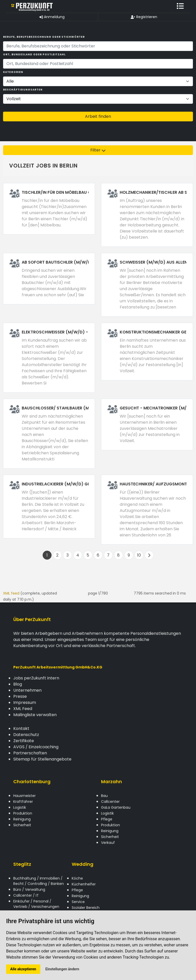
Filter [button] (98, 150)
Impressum (25, 702)
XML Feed (23, 709)
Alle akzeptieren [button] (23, 969)
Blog (18, 684)
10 (139, 555)
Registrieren (144, 17)
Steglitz (22, 864)
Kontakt (21, 728)
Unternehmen (27, 690)
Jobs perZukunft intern (36, 678)
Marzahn (112, 782)
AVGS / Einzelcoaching (36, 747)
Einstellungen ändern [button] (62, 969)
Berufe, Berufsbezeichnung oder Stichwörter (44, 37)
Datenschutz (26, 735)
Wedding (83, 864)
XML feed (11, 593)
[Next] (149, 555)
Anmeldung (52, 17)
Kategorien (13, 72)
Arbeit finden (98, 116)
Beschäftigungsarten (23, 90)
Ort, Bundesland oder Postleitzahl (34, 54)
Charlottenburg (32, 782)
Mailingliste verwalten (35, 715)
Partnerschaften (30, 753)
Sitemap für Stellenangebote (42, 759)
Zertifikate (24, 741)
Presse (20, 696)
